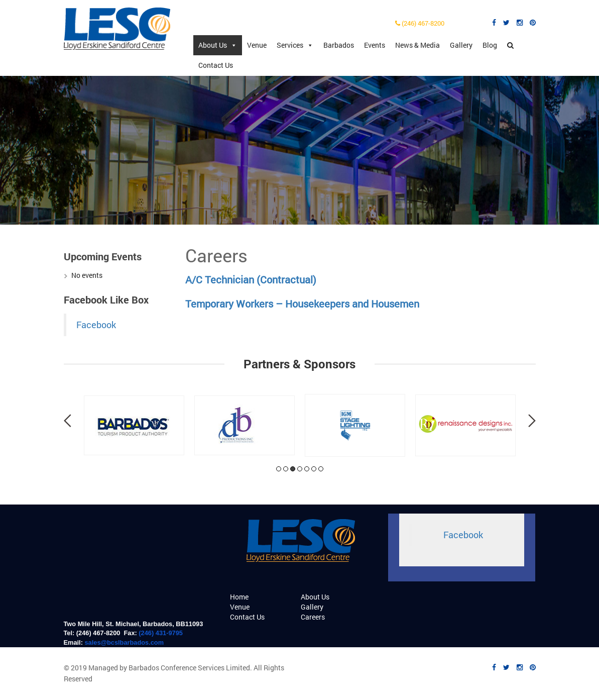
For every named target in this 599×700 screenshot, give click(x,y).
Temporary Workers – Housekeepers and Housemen (302, 304)
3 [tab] (293, 469)
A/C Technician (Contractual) (251, 279)
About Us (218, 45)
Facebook (96, 325)
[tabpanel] (134, 425)
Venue (257, 45)
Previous (68, 421)
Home (239, 597)
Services (295, 45)
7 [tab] (321, 469)
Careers (313, 617)
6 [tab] (314, 469)
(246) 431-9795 (161, 633)
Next (532, 421)
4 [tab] (300, 469)
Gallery (461, 45)
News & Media (417, 45)
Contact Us (216, 65)
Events (375, 45)
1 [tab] (279, 469)
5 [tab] (307, 469)
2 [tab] (286, 469)
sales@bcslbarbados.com (124, 642)
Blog (490, 45)
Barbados (339, 45)
